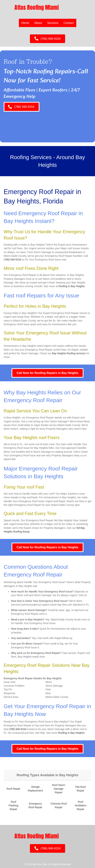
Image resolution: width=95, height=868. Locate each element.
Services (53, 23)
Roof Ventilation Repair (81, 806)
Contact (68, 23)
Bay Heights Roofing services (69, 353)
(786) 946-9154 (12, 260)
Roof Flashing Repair (13, 806)
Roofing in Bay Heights (72, 286)
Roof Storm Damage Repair (59, 789)
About (38, 23)
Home (25, 23)
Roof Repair (13, 789)
